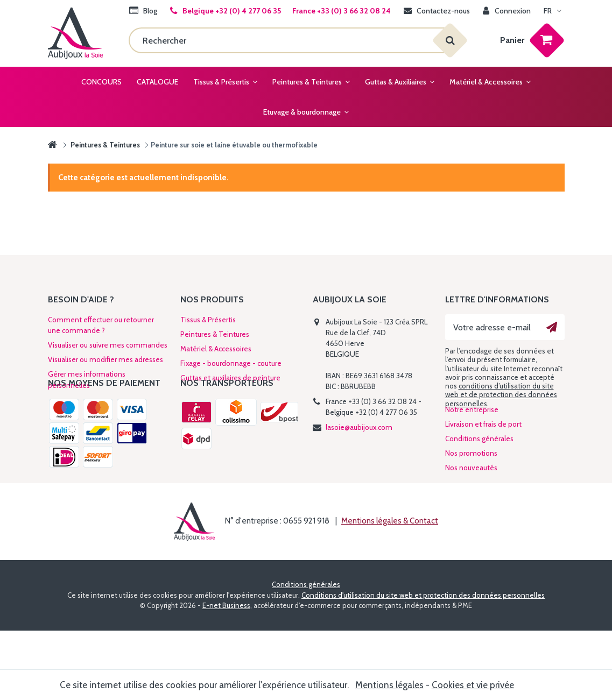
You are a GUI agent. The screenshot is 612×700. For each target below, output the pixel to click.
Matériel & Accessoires (216, 349)
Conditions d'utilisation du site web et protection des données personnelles (423, 664)
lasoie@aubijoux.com (359, 427)
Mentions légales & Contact (390, 590)
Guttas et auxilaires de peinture (230, 378)
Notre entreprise (472, 453)
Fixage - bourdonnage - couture (231, 363)
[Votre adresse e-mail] (505, 327)
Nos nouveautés (471, 511)
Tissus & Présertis (208, 320)
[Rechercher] (289, 40)
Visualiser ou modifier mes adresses (105, 359)
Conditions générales (479, 482)
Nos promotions (471, 497)
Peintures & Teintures (215, 334)
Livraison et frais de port (483, 468)
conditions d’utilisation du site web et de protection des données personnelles (501, 395)
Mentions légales (389, 685)
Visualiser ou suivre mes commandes (108, 345)
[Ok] (552, 327)
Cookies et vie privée (473, 685)
